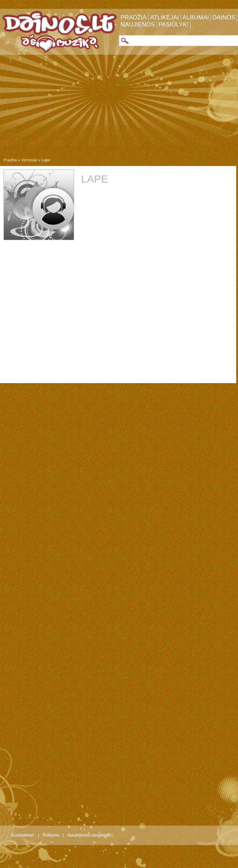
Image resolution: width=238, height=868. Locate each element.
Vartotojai (29, 160)
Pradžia (134, 17)
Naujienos (138, 25)
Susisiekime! (22, 835)
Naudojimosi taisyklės (88, 835)
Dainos (224, 17)
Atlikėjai (165, 17)
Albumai (196, 17)
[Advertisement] (119, 111)
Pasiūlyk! (173, 25)
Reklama (51, 835)
